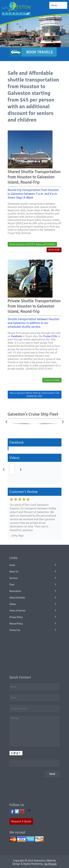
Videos (13, 604)
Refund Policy (16, 624)
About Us (14, 572)
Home (12, 565)
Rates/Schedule (17, 598)
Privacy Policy (16, 617)
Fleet (12, 585)
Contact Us (15, 630)
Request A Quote (21, 821)
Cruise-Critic (50, 336)
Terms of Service (17, 611)
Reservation (15, 591)
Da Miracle (50, 864)
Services (14, 578)
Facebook (16, 336)
